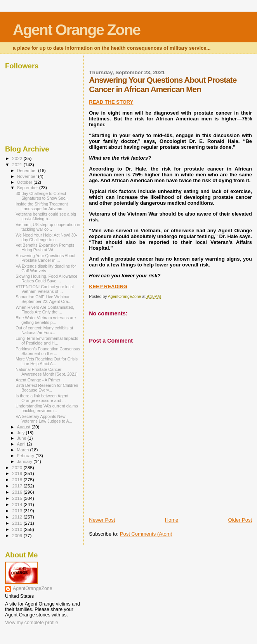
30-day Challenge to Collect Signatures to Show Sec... (42, 196)
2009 (18, 535)
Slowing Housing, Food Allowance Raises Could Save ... (46, 278)
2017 (18, 486)
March (24, 450)
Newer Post (102, 520)
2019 (18, 473)
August (24, 427)
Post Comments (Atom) (146, 534)
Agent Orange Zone (76, 30)
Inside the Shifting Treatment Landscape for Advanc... (42, 206)
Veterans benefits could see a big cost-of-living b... (46, 216)
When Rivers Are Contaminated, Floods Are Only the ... (45, 310)
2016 (18, 492)
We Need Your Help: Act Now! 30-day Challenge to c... (46, 237)
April (22, 444)
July (22, 433)
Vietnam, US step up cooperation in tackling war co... (48, 227)
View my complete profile (32, 623)
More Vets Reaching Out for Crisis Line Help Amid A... (47, 361)
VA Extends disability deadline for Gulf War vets (46, 268)
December (28, 171)
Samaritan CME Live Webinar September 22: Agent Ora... (43, 299)
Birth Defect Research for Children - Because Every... (48, 388)
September (28, 188)
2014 (18, 504)
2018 (18, 480)
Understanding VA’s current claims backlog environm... (47, 408)
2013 (18, 511)
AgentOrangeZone (33, 588)
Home (172, 520)
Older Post (240, 520)
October (25, 182)
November (28, 176)
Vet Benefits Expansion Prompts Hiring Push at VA (45, 247)
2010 (18, 529)
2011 (18, 523)
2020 (18, 467)
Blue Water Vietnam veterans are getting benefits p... (46, 320)
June (22, 438)
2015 (18, 498)
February (26, 456)
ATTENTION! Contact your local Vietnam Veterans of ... (45, 289)
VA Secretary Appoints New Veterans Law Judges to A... (44, 419)
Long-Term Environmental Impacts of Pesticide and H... (47, 341)
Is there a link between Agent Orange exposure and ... (42, 398)
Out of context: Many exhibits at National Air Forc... (44, 330)
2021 (18, 164)
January (25, 461)
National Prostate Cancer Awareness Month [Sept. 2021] (46, 372)
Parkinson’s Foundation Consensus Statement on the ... (48, 351)
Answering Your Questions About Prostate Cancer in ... (45, 258)
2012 (18, 517)
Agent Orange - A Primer (38, 380)
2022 (18, 158)
